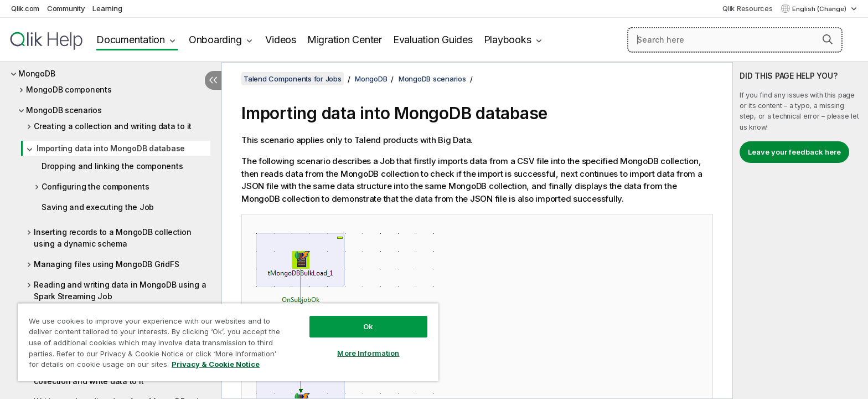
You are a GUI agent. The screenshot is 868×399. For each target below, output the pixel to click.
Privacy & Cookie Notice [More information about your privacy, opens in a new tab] (216, 364)
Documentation (131, 40)
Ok (368, 326)
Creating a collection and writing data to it (113, 126)
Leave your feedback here (794, 152)
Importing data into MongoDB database (111, 148)
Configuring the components (95, 186)
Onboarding (215, 40)
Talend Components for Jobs (293, 79)
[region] (228, 342)
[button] (828, 39)
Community (66, 8)
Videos (281, 40)
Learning (107, 8)
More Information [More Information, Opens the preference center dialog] (368, 353)
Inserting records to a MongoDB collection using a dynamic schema (113, 238)
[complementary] (800, 231)
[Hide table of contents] (213, 80)
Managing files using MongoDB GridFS (106, 264)
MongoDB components (69, 89)
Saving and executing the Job (98, 207)
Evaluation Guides (433, 40)
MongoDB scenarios (64, 110)
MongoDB (37, 73)
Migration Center (345, 40)
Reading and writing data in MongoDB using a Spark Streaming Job (120, 290)
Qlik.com (25, 8)
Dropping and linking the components (112, 166)
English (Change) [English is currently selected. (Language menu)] (820, 9)
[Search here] (735, 40)
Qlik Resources (748, 8)
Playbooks (508, 40)
